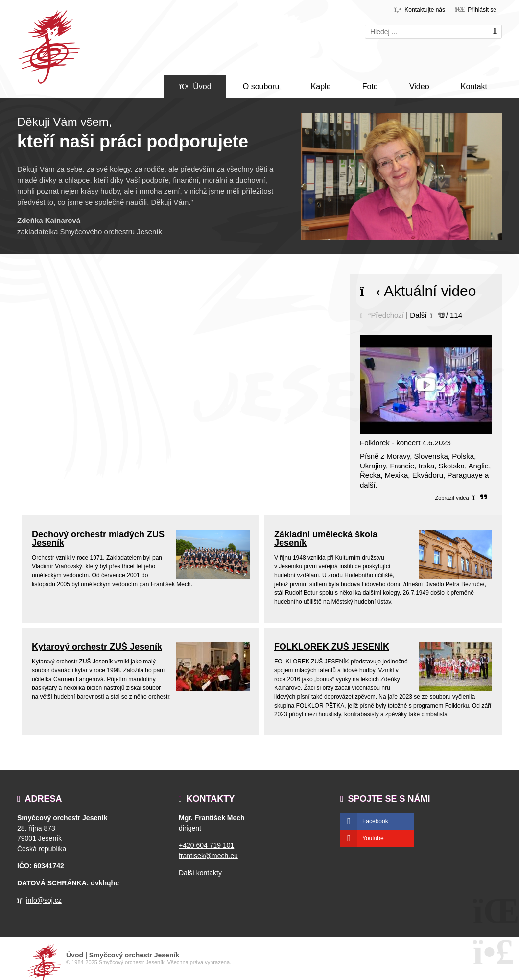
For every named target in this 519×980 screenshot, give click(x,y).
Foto (370, 86)
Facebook (375, 821)
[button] (476, 9)
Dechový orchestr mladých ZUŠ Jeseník (98, 539)
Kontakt (474, 86)
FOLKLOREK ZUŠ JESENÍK (332, 647)
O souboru (261, 86)
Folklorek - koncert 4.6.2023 (405, 443)
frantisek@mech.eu (208, 856)
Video (419, 86)
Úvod (49, 47)
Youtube (373, 838)
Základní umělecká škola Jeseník (326, 539)
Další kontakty (200, 873)
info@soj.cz (44, 900)
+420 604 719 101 (206, 845)
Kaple (321, 86)
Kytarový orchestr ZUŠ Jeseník (97, 647)
